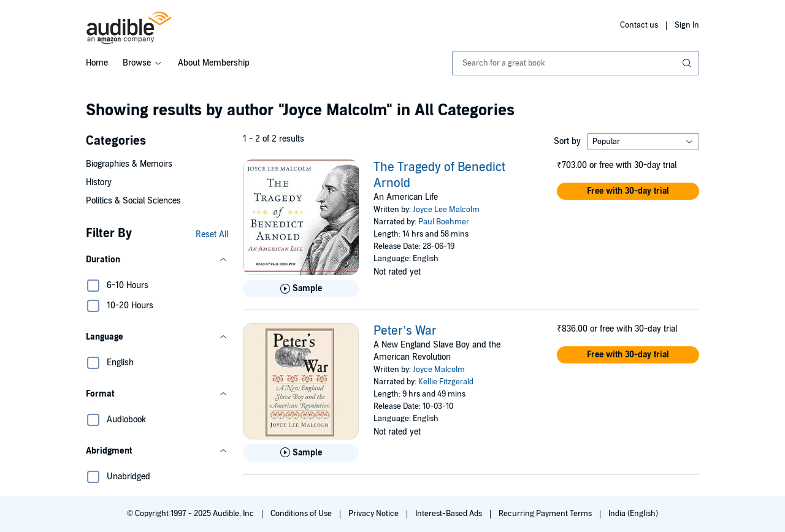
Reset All (212, 234)
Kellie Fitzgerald (446, 382)
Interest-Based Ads (450, 514)
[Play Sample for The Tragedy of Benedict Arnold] (301, 289)
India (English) (633, 514)
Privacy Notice (374, 514)
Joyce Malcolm (439, 370)
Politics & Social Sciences (133, 201)
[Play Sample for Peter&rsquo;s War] (301, 453)
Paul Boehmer (444, 222)
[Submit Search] (688, 63)
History (99, 182)
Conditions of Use (302, 514)
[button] (157, 260)
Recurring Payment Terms (546, 514)
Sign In (687, 25)
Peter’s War (405, 331)
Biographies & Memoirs (129, 164)
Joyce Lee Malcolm (446, 210)
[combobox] (576, 63)
